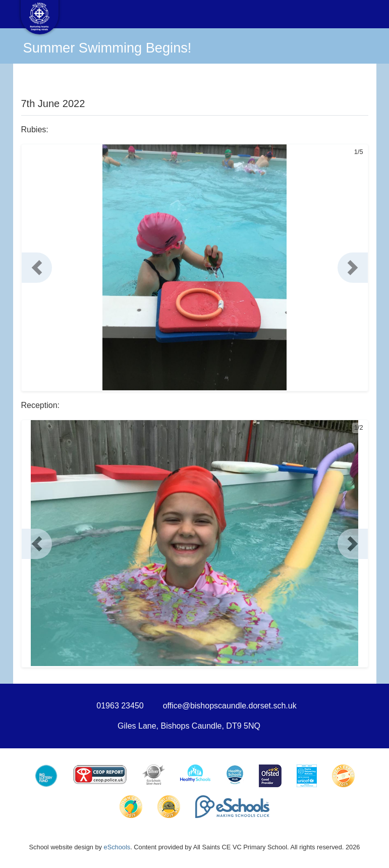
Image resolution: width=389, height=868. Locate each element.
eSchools (117, 847)
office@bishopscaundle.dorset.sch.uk (230, 706)
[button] (37, 268)
